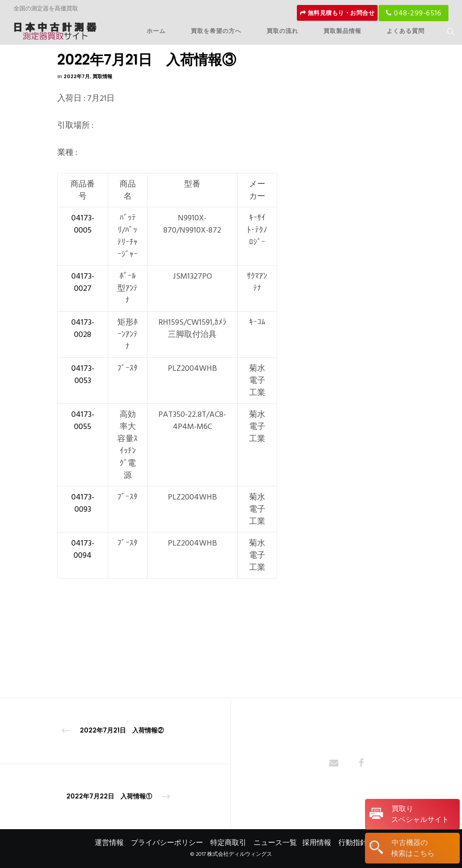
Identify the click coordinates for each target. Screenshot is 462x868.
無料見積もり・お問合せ (337, 13)
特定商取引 (228, 843)
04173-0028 (83, 328)
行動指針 (353, 843)
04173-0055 (83, 420)
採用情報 (317, 843)
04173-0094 (83, 549)
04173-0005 (83, 224)
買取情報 (102, 76)
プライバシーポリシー (167, 843)
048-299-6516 (413, 13)
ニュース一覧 (275, 843)
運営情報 (109, 843)
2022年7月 (77, 76)
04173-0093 (83, 503)
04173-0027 (83, 282)
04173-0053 (83, 374)
